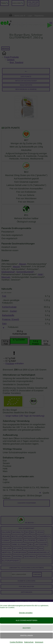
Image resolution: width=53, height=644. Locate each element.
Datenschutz (29, 642)
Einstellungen (27, 635)
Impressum (39, 642)
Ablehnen (26, 628)
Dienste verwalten (26, 613)
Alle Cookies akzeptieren (26, 620)
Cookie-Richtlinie (16, 642)
